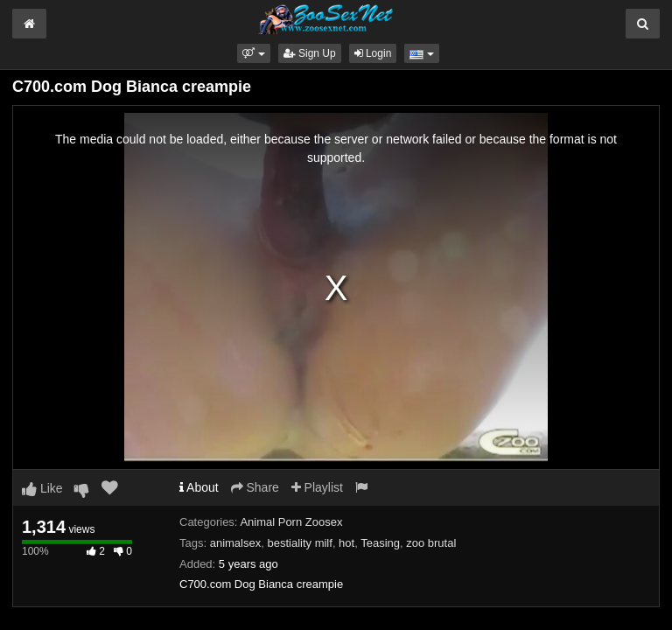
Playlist (317, 487)
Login (373, 53)
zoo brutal (431, 543)
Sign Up (310, 53)
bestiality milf (299, 543)
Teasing (380, 543)
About (199, 487)
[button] (253, 53)
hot (346, 543)
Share (255, 487)
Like (42, 488)
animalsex (236, 543)
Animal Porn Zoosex (291, 522)
